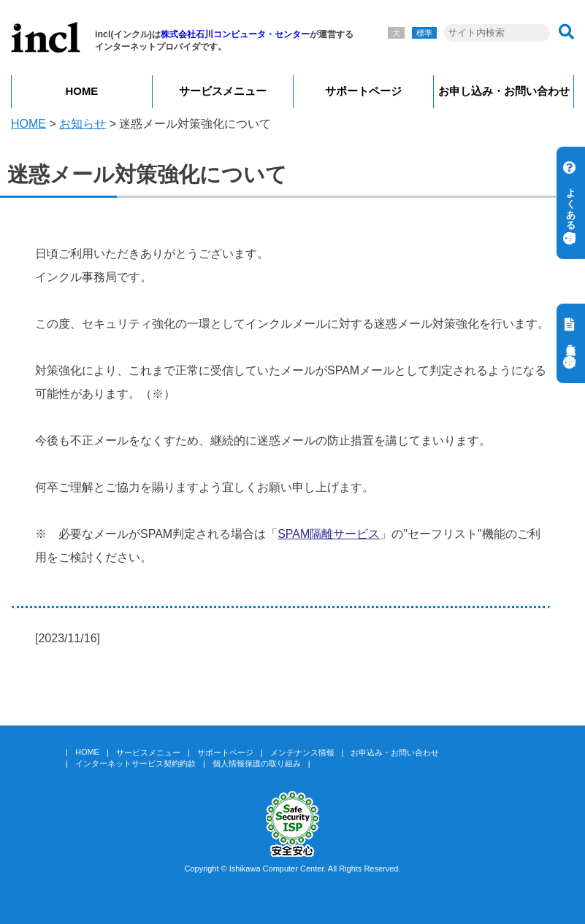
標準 (424, 33)
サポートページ (363, 91)
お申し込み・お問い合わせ (504, 91)
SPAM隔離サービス (329, 534)
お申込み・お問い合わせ (395, 752)
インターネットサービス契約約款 (135, 763)
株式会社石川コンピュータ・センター (235, 34)
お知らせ (83, 124)
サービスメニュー (223, 91)
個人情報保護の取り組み (257, 763)
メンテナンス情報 (302, 752)
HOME (82, 91)
